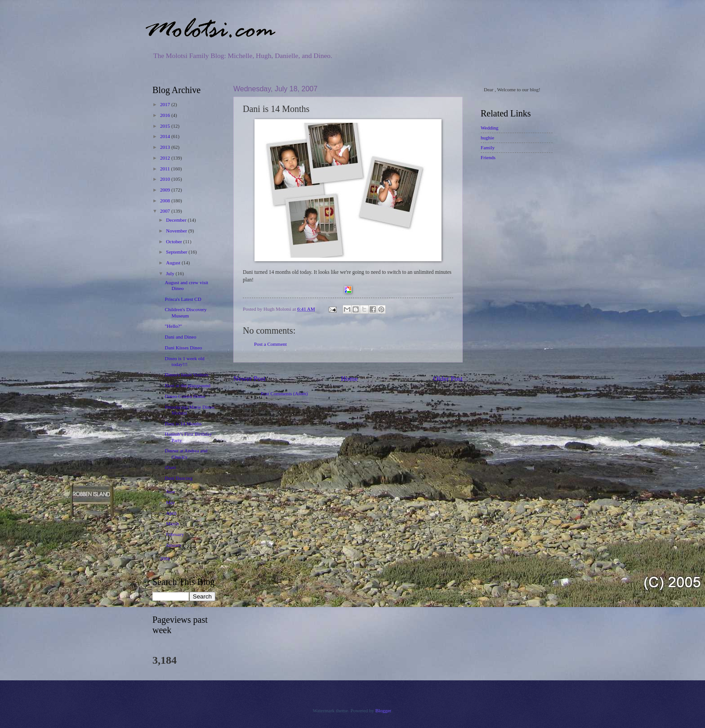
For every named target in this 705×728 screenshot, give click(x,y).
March (173, 523)
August (174, 263)
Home (349, 378)
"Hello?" (174, 326)
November (177, 231)
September (177, 252)
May (171, 502)
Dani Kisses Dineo (184, 348)
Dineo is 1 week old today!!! (185, 361)
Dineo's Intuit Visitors (187, 375)
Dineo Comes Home (185, 396)
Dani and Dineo (181, 337)
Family (488, 147)
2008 (166, 201)
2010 (166, 179)
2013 (166, 147)
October (174, 241)
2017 (166, 104)
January (174, 545)
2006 (166, 558)
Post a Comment (270, 344)
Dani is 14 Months (183, 424)
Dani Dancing (179, 478)
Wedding (490, 128)
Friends (488, 157)
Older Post (448, 378)
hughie (487, 138)
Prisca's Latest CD (183, 299)
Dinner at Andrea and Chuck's (186, 453)
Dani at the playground (188, 385)
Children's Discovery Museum (186, 312)
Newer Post (250, 378)
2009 (166, 190)
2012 (166, 158)
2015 (166, 126)
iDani (171, 467)
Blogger (383, 710)
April (172, 513)
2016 (166, 115)
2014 (166, 136)
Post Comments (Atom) (284, 393)
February (176, 534)
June (171, 491)
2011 (165, 169)
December (177, 220)
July (171, 273)
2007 (166, 211)
